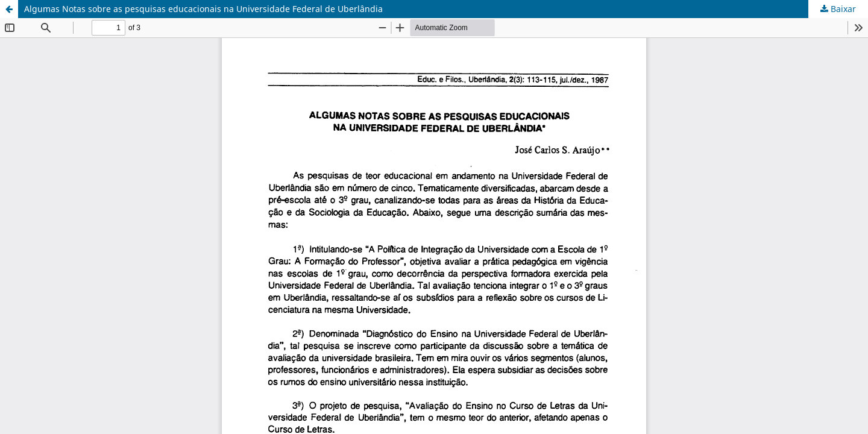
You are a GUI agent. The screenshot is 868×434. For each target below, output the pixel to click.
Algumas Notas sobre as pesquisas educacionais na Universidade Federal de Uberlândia (203, 9)
